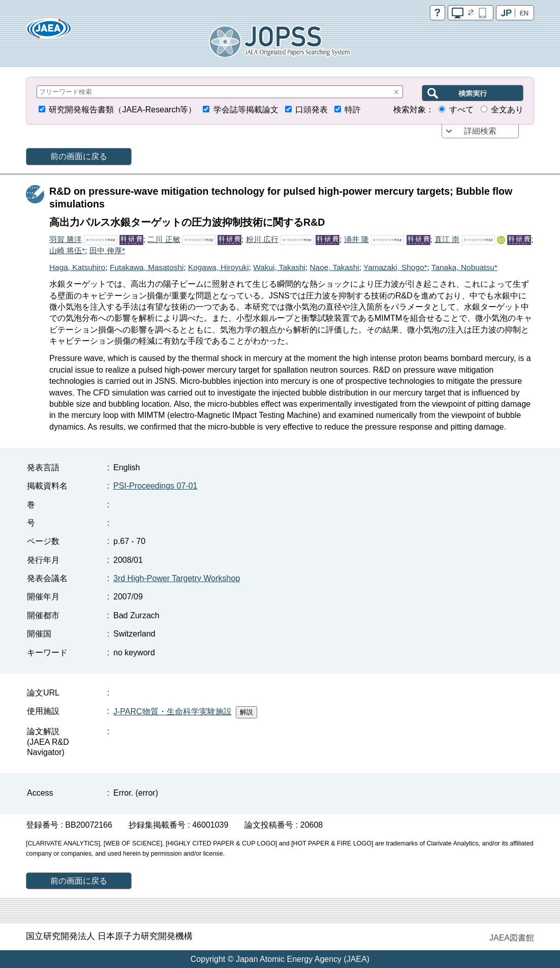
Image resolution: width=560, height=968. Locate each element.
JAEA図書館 (512, 938)
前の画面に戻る (79, 156)
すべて (461, 110)
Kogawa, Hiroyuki (219, 267)
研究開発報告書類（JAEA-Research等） (122, 110)
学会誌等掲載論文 (246, 110)
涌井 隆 (356, 239)
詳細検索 (480, 131)
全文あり (507, 110)
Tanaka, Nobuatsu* (464, 267)
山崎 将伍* (67, 250)
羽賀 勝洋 (66, 239)
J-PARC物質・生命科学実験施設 (173, 712)
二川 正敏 (164, 239)
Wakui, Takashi (279, 267)
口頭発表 (312, 110)
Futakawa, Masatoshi (147, 267)
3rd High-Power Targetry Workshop (177, 578)
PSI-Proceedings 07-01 (155, 486)
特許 (353, 110)
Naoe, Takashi (334, 267)
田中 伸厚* (107, 250)
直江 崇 (447, 239)
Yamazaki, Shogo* (395, 267)
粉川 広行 (262, 239)
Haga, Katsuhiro (77, 267)
